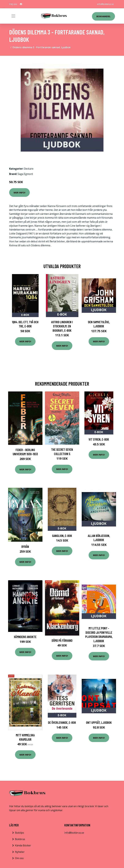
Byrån (25, 547)
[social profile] (21, 4)
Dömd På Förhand (62, 640)
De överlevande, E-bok (62, 722)
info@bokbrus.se (105, 4)
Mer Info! (19, 192)
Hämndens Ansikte (25, 637)
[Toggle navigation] (13, 16)
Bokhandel (103, 16)
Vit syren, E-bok (99, 439)
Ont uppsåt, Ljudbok (99, 722)
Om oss (19, 858)
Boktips (19, 833)
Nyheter (20, 852)
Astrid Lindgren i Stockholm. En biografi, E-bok (62, 326)
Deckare (29, 169)
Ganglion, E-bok (62, 536)
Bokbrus (20, 839)
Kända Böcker (23, 845)
